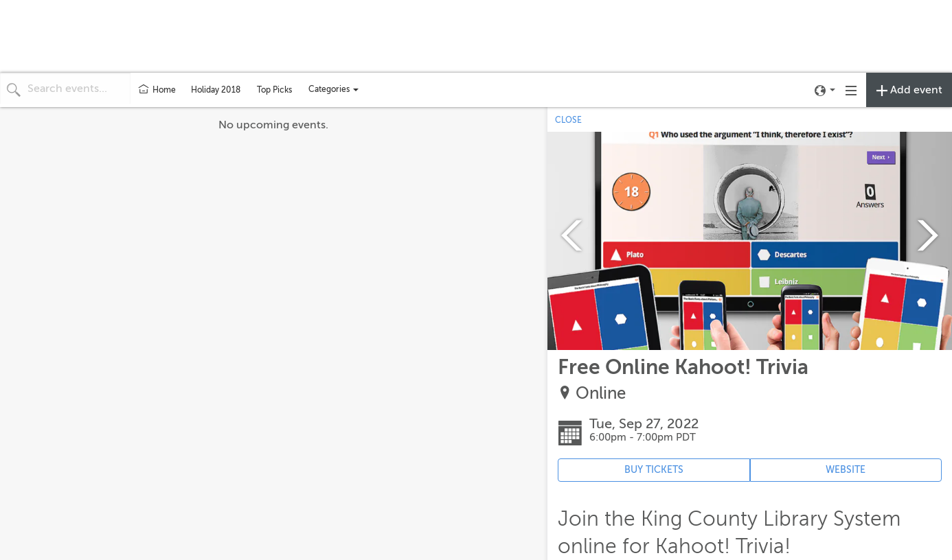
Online (601, 394)
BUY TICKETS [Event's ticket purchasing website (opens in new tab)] (654, 470)
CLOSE (568, 120)
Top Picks (274, 90)
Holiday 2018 (216, 90)
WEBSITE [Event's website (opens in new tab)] (846, 470)
